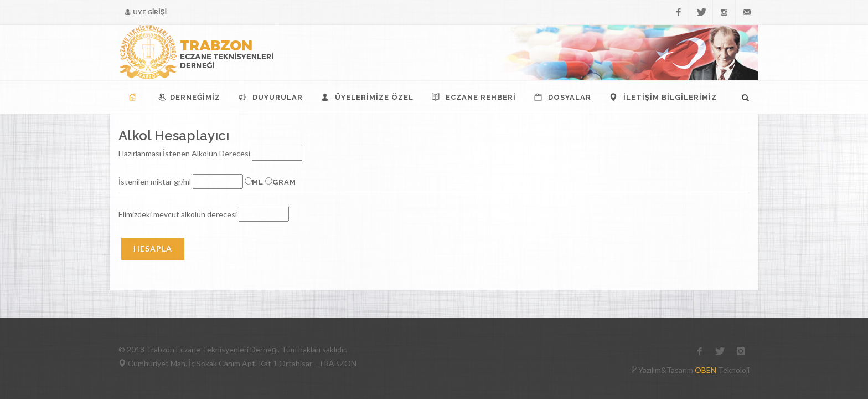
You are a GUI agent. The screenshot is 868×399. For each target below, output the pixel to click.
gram (284, 182)
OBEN (706, 370)
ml (258, 182)
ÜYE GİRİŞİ (146, 12)
